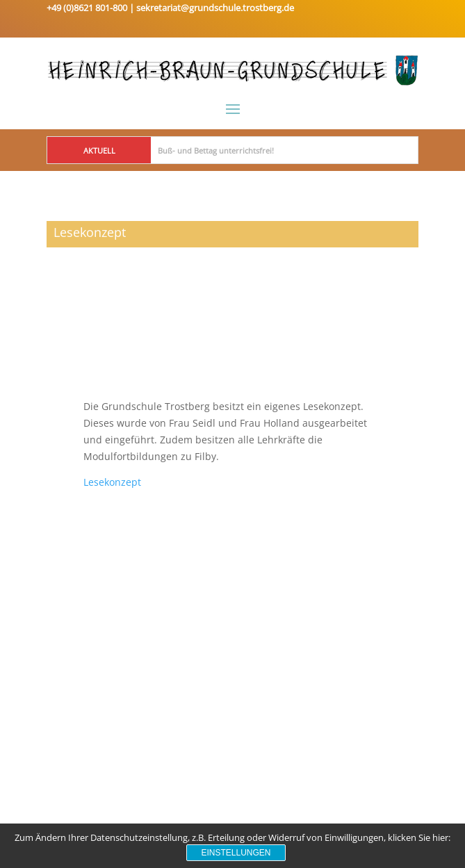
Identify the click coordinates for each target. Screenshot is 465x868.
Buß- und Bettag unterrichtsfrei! (216, 150)
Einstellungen (236, 853)
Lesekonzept (112, 482)
